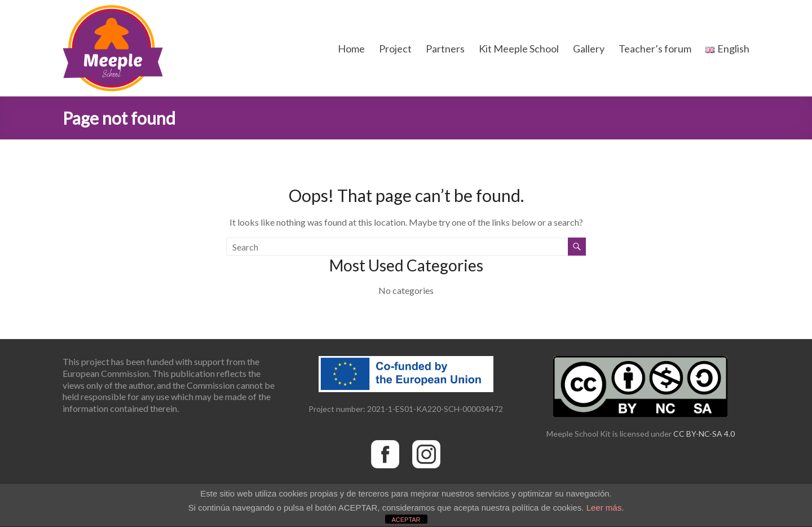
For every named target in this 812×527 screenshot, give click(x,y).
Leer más (604, 508)
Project (395, 49)
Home (351, 49)
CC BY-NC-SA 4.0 (704, 434)
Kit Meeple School (519, 49)
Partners (445, 49)
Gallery (589, 49)
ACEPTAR (406, 520)
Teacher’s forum (655, 49)
